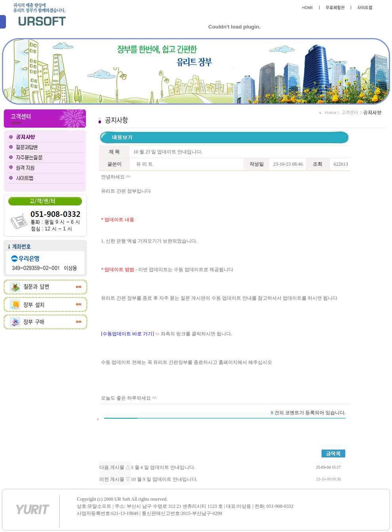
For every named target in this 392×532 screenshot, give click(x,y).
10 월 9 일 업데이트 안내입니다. (164, 479)
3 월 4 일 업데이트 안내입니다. (163, 467)
